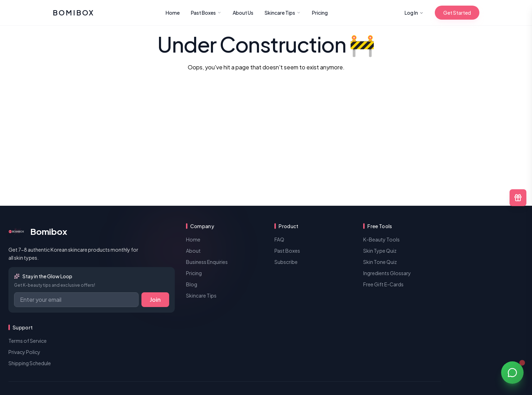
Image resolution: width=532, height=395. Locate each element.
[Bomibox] (74, 13)
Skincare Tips (283, 13)
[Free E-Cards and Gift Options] (518, 198)
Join (155, 299)
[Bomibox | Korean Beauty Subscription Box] (92, 231)
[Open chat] (512, 372)
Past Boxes (206, 13)
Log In (414, 13)
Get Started (457, 13)
